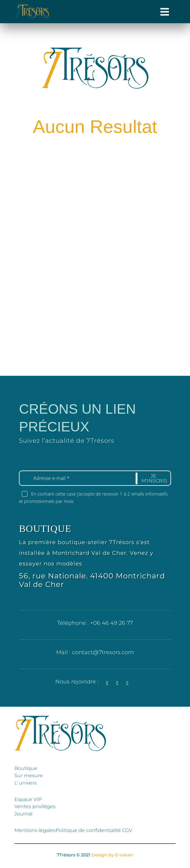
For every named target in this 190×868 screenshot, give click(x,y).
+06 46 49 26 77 (111, 623)
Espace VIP (28, 799)
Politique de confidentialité (89, 830)
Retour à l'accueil (99, 180)
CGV (127, 830)
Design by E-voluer (112, 855)
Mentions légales (35, 830)
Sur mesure (29, 776)
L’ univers (26, 783)
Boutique (26, 768)
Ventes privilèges (35, 806)
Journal (23, 814)
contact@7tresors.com (103, 652)
